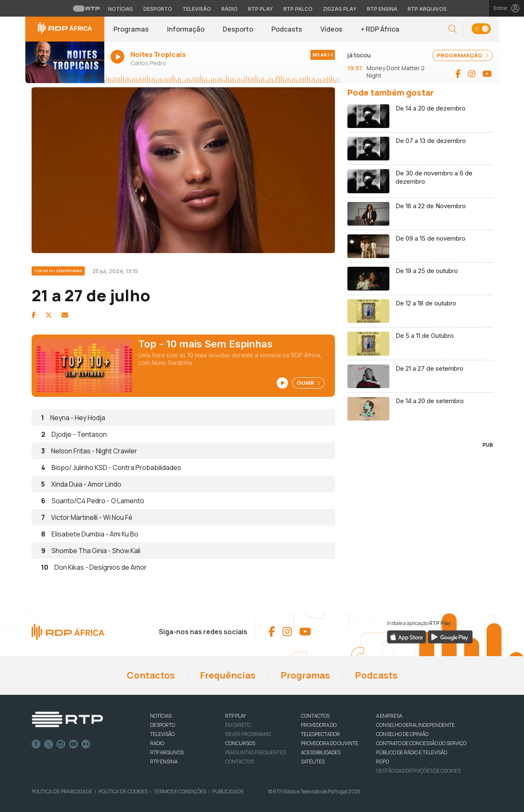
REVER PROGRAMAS (248, 734)
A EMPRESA (389, 716)
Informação (186, 29)
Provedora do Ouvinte (330, 743)
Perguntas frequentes (256, 752)
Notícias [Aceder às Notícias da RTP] (121, 9)
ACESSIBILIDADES (321, 752)
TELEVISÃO (162, 734)
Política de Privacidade (62, 791)
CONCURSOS (240, 743)
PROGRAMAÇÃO (462, 55)
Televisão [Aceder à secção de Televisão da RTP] (197, 9)
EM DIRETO (238, 725)
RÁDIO (157, 743)
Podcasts (287, 29)
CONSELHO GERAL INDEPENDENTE (415, 725)
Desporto (238, 29)
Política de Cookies (123, 791)
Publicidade (228, 791)
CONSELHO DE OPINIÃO (402, 734)
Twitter (49, 744)
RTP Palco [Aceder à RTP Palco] (298, 9)
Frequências (228, 675)
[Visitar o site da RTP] (86, 8)
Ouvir (308, 383)
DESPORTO (162, 725)
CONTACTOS (315, 716)
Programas (131, 29)
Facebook (36, 744)
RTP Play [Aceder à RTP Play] (261, 9)
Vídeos (331, 29)
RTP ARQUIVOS (167, 752)
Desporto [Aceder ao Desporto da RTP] (158, 9)
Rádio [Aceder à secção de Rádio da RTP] (230, 9)
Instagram (61, 744)
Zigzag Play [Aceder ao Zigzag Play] (340, 9)
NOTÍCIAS (161, 716)
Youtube (74, 744)
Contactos (151, 675)
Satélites (313, 762)
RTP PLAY (236, 716)
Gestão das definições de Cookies (418, 771)
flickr (86, 744)
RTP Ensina (164, 762)
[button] (453, 29)
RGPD (383, 762)
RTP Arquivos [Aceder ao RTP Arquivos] (427, 9)
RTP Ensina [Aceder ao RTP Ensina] (382, 9)
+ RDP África (380, 29)
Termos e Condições (180, 791)
